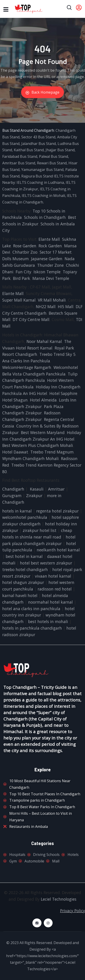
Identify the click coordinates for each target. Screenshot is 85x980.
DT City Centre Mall (31, 319)
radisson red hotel (55, 589)
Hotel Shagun (15, 400)
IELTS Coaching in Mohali (43, 196)
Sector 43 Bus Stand (38, 137)
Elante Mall (49, 239)
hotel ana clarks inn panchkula (31, 609)
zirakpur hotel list (40, 530)
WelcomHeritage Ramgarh (27, 367)
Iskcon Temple (47, 272)
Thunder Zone (50, 265)
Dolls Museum (16, 259)
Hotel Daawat (15, 452)
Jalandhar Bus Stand (39, 144)
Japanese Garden (47, 259)
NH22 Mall (46, 307)
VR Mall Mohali (52, 300)
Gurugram (12, 496)
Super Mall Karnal (19, 300)
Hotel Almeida (43, 400)
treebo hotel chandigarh (25, 569)
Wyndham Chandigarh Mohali (30, 458)
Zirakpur (34, 496)
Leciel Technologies (59, 899)
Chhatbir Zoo (25, 252)
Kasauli (37, 489)
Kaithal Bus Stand (29, 150)
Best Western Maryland (43, 432)
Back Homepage (42, 92)
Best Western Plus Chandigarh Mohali (38, 445)
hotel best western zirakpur (46, 563)
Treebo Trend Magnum (52, 452)
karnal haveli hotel (20, 595)
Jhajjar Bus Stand (60, 150)
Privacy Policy (73, 911)
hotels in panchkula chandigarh (32, 628)
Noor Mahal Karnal (44, 341)
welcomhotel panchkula (25, 517)
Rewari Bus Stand (52, 163)
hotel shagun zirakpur (23, 582)
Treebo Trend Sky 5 (57, 354)
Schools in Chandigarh (45, 217)
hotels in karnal (17, 511)
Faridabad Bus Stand (20, 156)
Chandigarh (13, 489)
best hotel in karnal (24, 556)
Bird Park (22, 278)
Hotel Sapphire (63, 393)
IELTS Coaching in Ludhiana (40, 182)
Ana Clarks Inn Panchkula (26, 361)
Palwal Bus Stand (53, 156)
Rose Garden (25, 246)
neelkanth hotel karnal (58, 550)
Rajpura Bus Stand (37, 176)
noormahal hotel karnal (50, 602)
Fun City (23, 272)
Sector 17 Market (56, 252)
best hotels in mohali (48, 621)
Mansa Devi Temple (51, 278)
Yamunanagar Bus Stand (42, 170)
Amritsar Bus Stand (19, 163)
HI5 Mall (66, 307)
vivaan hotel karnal (53, 576)
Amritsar (56, 489)
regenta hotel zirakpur (57, 511)
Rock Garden (50, 246)
